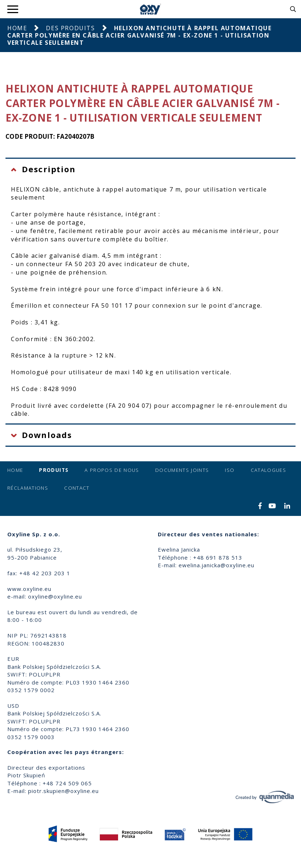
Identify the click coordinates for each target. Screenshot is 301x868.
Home (17, 28)
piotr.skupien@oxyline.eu (63, 791)
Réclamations (28, 488)
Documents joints (182, 470)
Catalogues (269, 470)
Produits (54, 470)
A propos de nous (112, 470)
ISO (230, 470)
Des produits (70, 28)
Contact (77, 488)
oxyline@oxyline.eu (55, 596)
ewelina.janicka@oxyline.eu (216, 565)
